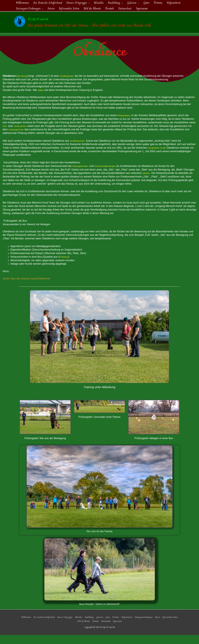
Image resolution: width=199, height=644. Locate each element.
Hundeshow (158, 157)
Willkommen (23, 626)
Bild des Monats (83, 630)
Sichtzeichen (22, 135)
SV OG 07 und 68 (71, 22)
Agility (41, 99)
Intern (159, 626)
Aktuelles (77, 626)
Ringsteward (125, 125)
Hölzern (147, 182)
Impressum (119, 630)
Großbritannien (78, 150)
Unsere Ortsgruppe (63, 626)
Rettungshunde (81, 175)
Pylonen (65, 266)
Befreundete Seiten (172, 626)
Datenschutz (107, 630)
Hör (5, 135)
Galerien (99, 626)
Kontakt (96, 630)
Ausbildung (88, 626)
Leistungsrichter (18, 139)
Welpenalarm (127, 626)
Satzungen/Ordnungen (144, 626)
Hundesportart (69, 85)
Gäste (107, 626)
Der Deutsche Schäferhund (42, 626)
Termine (116, 626)
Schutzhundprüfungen (110, 175)
